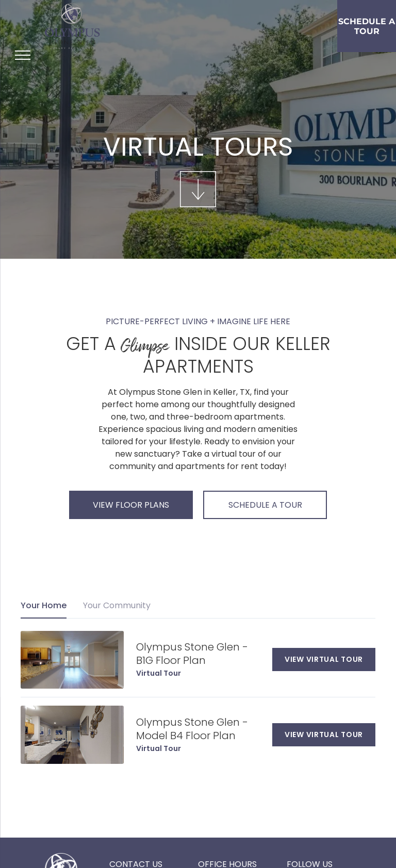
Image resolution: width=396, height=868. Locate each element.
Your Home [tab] (44, 605)
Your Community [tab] (117, 605)
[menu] (23, 55)
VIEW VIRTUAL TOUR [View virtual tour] (324, 659)
